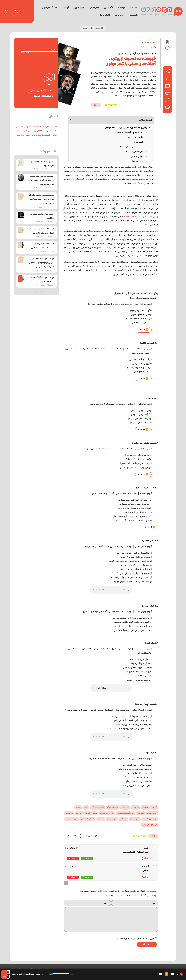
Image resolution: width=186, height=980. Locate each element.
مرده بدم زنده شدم (150, 819)
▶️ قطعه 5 (150, 527)
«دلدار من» (139, 142)
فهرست (154, 807)
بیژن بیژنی (125, 807)
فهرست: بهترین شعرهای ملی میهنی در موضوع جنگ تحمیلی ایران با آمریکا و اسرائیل (41, 263)
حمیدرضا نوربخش (88, 819)
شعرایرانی (141, 813)
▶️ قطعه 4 (143, 474)
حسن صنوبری (149, 43)
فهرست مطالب (111, 120)
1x (177, 974)
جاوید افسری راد (72, 819)
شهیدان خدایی (91, 813)
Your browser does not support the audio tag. (111, 590)
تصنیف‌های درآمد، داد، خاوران (130, 133)
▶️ (166, 974)
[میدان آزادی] (162, 11)
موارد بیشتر (37, 292)
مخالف (73, 859)
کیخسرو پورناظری (97, 807)
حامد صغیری (152, 813)
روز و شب (123, 819)
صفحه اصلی (97, 28)
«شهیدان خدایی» (136, 137)
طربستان (101, 819)
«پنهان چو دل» (137, 161)
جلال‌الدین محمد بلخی (125, 813)
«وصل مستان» (137, 157)
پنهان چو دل (112, 819)
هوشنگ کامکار (113, 807)
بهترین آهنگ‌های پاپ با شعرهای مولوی (89, 171)
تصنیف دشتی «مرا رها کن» (132, 147)
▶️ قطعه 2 (144, 379)
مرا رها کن (69, 813)
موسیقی (145, 807)
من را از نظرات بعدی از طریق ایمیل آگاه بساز (136, 939)
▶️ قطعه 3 (143, 430)
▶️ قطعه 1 (144, 330)
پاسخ (144, 858)
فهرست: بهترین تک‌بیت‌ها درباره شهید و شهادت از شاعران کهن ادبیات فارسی (41, 199)
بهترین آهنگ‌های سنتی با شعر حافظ (141, 217)
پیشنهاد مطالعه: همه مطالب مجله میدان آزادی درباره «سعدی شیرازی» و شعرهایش (41, 180)
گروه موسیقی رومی (150, 825)
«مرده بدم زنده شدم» (134, 152)
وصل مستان (135, 819)
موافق (87, 859)
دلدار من (79, 813)
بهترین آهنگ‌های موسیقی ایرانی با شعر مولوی (126, 128)
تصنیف (78, 807)
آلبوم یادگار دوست (107, 813)
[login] (16, 11)
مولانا (86, 807)
